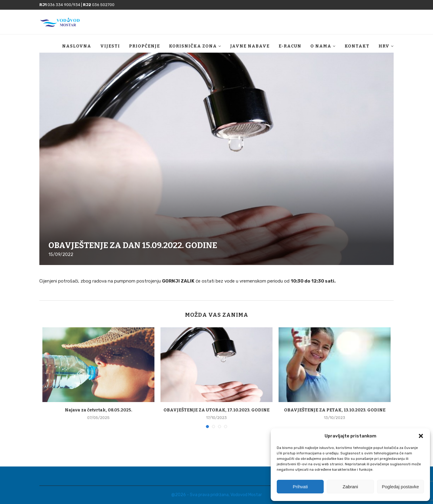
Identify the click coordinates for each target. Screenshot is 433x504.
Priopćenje (144, 46)
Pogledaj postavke (400, 487)
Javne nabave (250, 46)
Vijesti (110, 46)
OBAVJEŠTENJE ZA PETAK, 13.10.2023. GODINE (335, 410)
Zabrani (350, 487)
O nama (321, 46)
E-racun (290, 46)
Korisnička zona (193, 46)
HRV (384, 46)
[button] (421, 436)
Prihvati (300, 487)
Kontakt (357, 46)
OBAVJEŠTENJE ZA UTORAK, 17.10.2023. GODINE (216, 410)
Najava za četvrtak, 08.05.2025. (99, 410)
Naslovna (77, 46)
